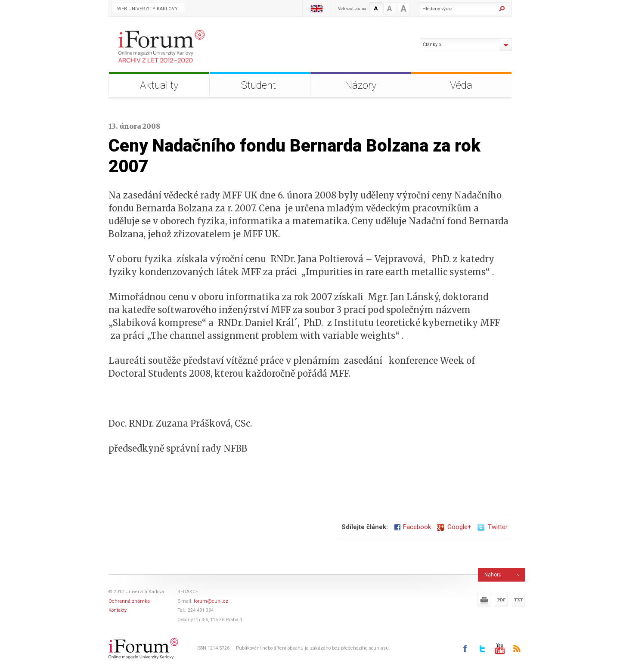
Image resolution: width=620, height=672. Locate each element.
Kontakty (118, 610)
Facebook (412, 527)
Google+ (454, 527)
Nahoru (493, 575)
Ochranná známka (129, 601)
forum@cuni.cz (211, 601)
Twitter (493, 527)
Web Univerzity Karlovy (147, 9)
